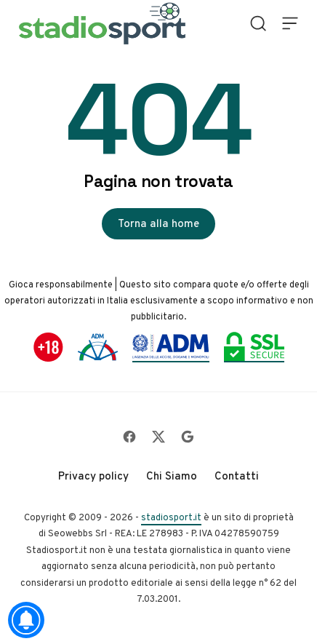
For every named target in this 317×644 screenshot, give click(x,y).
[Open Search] (258, 23)
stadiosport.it (171, 517)
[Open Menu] (290, 23)
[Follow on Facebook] (129, 437)
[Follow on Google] (188, 437)
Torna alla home (158, 223)
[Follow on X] (158, 437)
